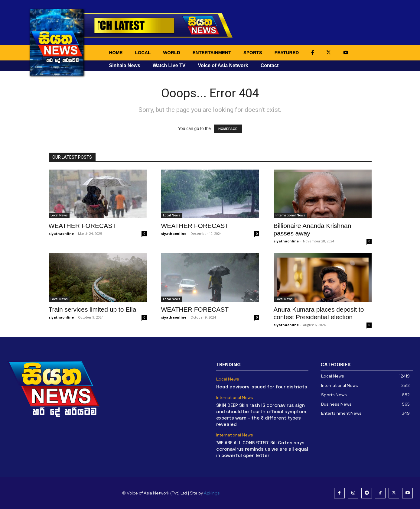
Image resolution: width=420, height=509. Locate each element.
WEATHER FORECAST (83, 226)
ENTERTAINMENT (212, 52)
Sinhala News (125, 65)
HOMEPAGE (228, 129)
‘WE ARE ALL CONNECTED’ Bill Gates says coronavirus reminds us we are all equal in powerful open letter (262, 449)
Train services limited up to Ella (93, 309)
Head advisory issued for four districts (262, 387)
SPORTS (253, 52)
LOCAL (143, 52)
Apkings (212, 493)
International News (290, 215)
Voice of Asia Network (223, 65)
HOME (116, 52)
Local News (59, 215)
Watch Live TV (169, 65)
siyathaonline (61, 233)
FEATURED (287, 52)
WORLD (172, 52)
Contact (270, 65)
